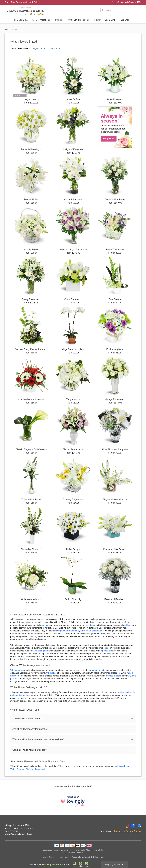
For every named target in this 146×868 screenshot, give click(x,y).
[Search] (121, 10)
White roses (16, 670)
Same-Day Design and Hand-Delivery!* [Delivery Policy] (24, 2)
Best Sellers (24, 48)
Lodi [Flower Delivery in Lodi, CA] (116, 766)
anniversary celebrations (92, 631)
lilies (128, 625)
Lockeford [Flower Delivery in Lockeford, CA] (40, 769)
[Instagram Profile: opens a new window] (127, 826)
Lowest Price (54, 48)
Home (7, 30)
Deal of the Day (21, 20)
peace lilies (108, 651)
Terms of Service (48, 857)
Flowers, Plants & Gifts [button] (106, 20)
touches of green (114, 676)
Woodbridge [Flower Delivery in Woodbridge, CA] (125, 766)
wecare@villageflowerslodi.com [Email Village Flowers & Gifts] (19, 834)
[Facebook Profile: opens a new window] (133, 826)
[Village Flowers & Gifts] (25, 11)
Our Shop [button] (126, 20)
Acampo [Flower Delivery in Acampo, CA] (21, 769)
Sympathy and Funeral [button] (80, 20)
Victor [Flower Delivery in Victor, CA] (13, 769)
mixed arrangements (41, 651)
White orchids (98, 670)
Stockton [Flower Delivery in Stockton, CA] (30, 769)
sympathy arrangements (68, 631)
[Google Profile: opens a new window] (139, 826)
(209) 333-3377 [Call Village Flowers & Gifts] (11, 831)
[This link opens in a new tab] (73, 802)
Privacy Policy (63, 857)
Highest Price (39, 48)
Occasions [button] (46, 20)
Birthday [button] (60, 20)
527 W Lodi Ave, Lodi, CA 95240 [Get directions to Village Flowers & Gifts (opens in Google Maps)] (19, 828)
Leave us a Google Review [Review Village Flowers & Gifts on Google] (128, 831)
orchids (88, 625)
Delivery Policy (99, 857)
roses (46, 625)
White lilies (51, 673)
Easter (34, 20)
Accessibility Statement (81, 857)
